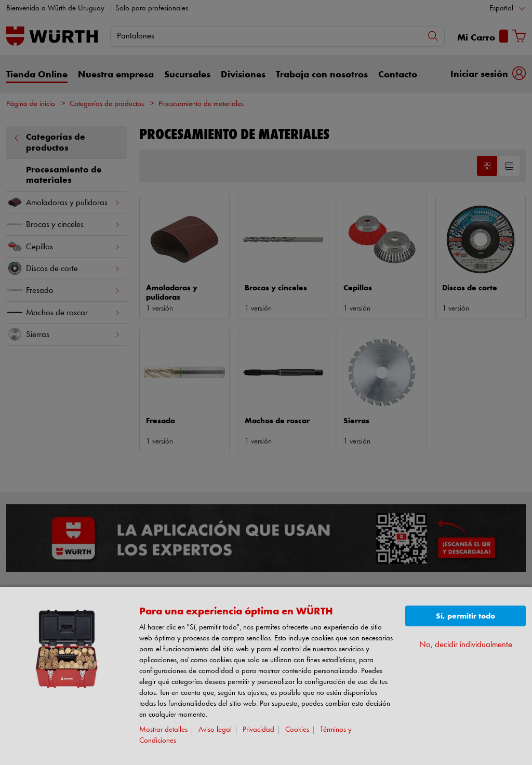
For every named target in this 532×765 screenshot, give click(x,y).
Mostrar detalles (163, 730)
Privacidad (258, 730)
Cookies (297, 730)
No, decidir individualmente (466, 645)
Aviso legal (215, 730)
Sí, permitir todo (465, 616)
